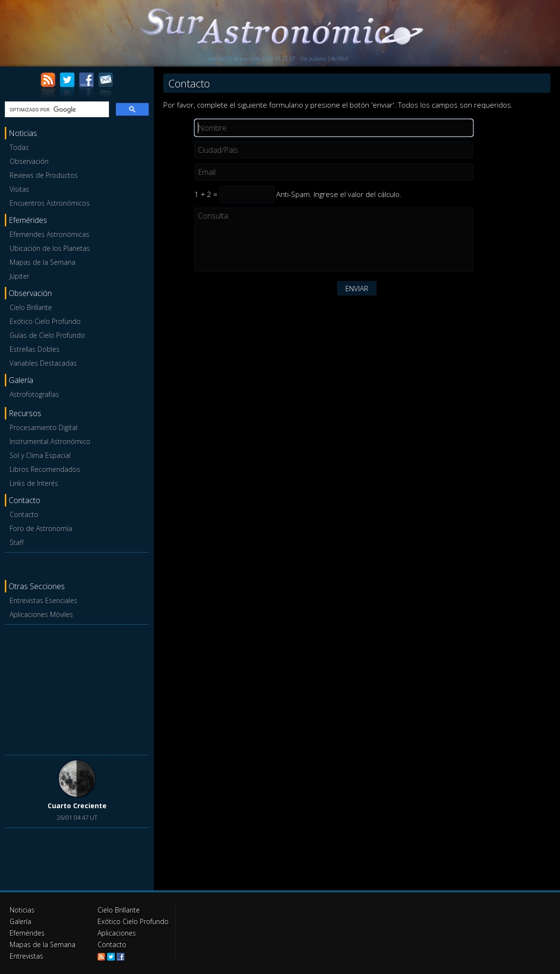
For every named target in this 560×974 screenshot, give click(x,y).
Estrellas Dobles (35, 349)
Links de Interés (34, 483)
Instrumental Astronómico (50, 441)
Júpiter (19, 276)
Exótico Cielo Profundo (45, 321)
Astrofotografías (34, 394)
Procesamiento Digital (43, 427)
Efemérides (27, 933)
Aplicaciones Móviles (41, 614)
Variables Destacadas (43, 363)
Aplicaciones (117, 933)
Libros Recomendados (45, 469)
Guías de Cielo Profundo (47, 335)
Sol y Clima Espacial (40, 455)
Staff (17, 542)
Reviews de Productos (44, 175)
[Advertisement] (77, 688)
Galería (20, 921)
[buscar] (56, 110)
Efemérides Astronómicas (49, 234)
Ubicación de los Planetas (50, 248)
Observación (29, 161)
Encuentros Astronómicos (50, 203)
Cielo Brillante (31, 307)
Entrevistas (26, 956)
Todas (19, 147)
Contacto (24, 514)
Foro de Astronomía (41, 528)
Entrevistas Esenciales (43, 600)
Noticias (22, 910)
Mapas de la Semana (43, 262)
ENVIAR (357, 288)
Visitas (19, 189)
